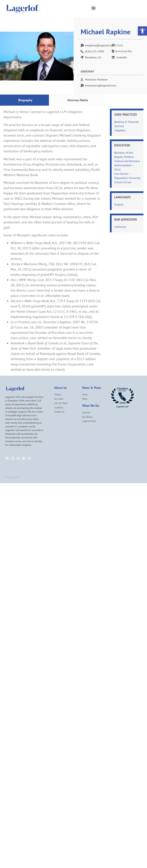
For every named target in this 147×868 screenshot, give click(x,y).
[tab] (24, 100)
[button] (93, 8)
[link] (142, 31)
